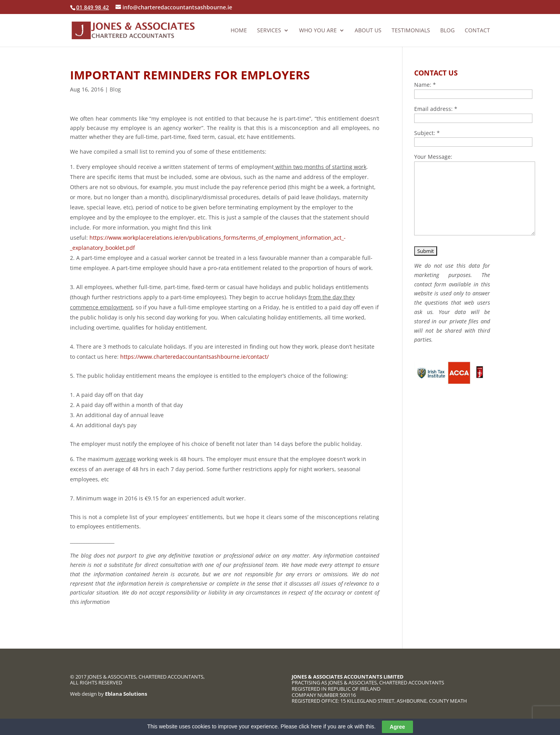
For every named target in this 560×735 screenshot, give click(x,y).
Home (239, 31)
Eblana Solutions (126, 694)
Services (269, 31)
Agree (397, 727)
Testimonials (411, 31)
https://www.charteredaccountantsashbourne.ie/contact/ (194, 357)
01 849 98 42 (93, 7)
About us (368, 31)
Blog (447, 31)
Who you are (318, 31)
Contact (477, 31)
